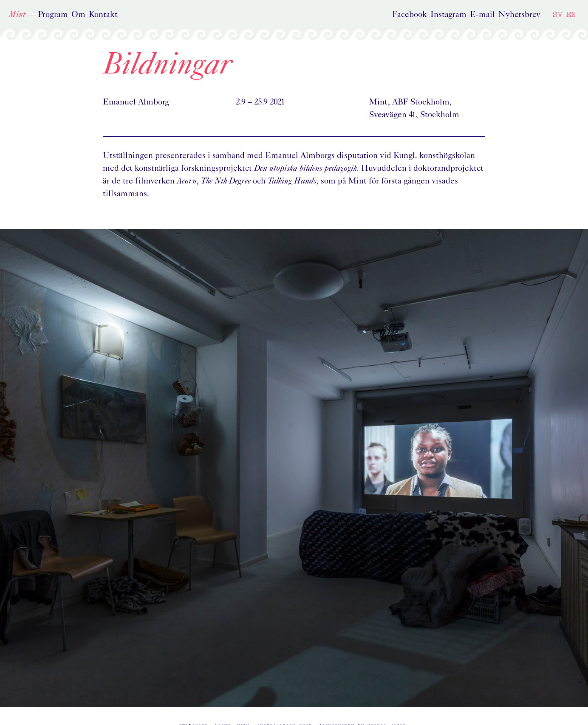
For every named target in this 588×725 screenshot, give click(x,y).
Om (78, 15)
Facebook (410, 15)
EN (571, 14)
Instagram (448, 15)
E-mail (482, 15)
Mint (17, 15)
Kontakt (103, 15)
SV (557, 14)
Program (53, 15)
